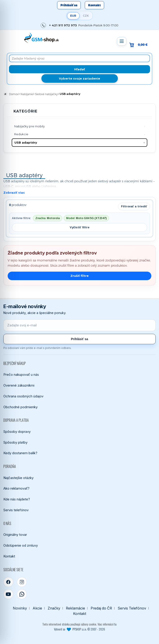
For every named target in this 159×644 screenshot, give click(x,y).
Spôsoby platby (15, 442)
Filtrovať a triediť (134, 206)
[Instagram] (22, 582)
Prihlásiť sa (69, 5)
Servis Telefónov (132, 608)
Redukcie (21, 134)
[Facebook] (8, 582)
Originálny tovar (15, 535)
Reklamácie (75, 608)
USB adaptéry (26, 142)
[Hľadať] (79, 69)
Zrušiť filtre (79, 276)
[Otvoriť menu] (122, 41)
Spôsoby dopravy (17, 432)
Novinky (20, 608)
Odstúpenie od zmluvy (21, 545)
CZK (86, 16)
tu (115, 624)
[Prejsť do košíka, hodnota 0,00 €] (140, 45)
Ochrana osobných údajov (23, 396)
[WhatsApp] (22, 594)
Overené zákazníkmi (19, 385)
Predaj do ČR (101, 608)
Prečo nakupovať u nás (21, 375)
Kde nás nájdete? (17, 499)
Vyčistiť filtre (80, 227)
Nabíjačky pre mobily (29, 126)
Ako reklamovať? (16, 488)
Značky (54, 608)
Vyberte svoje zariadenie (79, 78)
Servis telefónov (16, 510)
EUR (73, 16)
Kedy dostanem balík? (20, 453)
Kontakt (94, 5)
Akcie (37, 608)
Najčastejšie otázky (18, 478)
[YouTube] (8, 594)
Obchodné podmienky (20, 407)
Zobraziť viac (14, 193)
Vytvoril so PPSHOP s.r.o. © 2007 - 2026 (79, 629)
